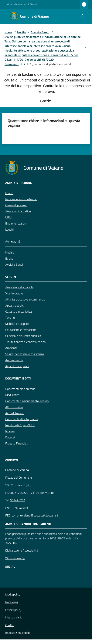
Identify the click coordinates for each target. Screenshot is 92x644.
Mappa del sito (14, 617)
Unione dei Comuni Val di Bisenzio (22, 4)
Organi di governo (16, 205)
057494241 (18, 500)
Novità (21, 32)
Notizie (10, 252)
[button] (83, 16)
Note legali (12, 602)
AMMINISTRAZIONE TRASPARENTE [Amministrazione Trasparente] (29, 524)
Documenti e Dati (18, 378)
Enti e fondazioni (16, 223)
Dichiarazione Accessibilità (22, 550)
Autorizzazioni (14, 360)
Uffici (8, 217)
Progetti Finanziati (17, 443)
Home (8, 32)
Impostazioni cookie (18, 633)
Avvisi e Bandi (40, 32)
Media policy (13, 594)
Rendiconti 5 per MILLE (20, 425)
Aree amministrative (18, 211)
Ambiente (11, 348)
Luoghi (9, 229)
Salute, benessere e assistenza (25, 354)
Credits (9, 625)
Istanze (10, 431)
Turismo (10, 318)
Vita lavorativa (14, 293)
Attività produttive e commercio (25, 299)
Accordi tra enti (15, 413)
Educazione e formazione (21, 330)
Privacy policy (13, 610)
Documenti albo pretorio (20, 389)
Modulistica (12, 395)
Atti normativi (14, 407)
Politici (9, 193)
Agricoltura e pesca (17, 366)
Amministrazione (19, 183)
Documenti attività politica (22, 419)
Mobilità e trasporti (17, 324)
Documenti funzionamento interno (27, 401)
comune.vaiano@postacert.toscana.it (35, 515)
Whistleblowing (15, 558)
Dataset (10, 437)
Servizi (11, 277)
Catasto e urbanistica (19, 311)
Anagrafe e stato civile (19, 287)
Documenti (12, 64)
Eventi (9, 258)
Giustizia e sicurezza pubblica (23, 336)
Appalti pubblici (15, 305)
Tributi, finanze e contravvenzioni (26, 342)
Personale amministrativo (21, 199)
